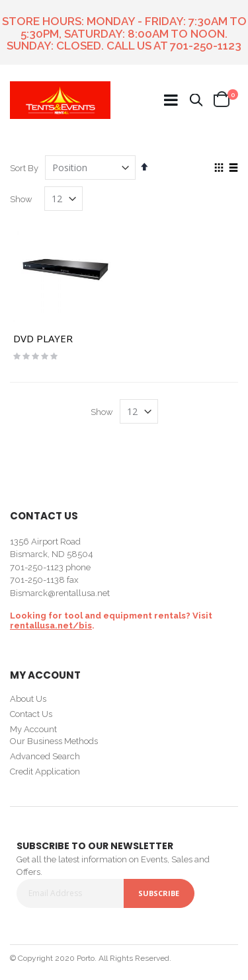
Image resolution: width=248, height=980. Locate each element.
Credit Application (45, 772)
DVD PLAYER (43, 338)
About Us (28, 699)
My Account (33, 729)
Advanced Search (45, 756)
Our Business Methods (54, 741)
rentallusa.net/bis (51, 625)
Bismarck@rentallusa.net (60, 593)
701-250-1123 (206, 46)
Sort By (24, 168)
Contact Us (31, 714)
